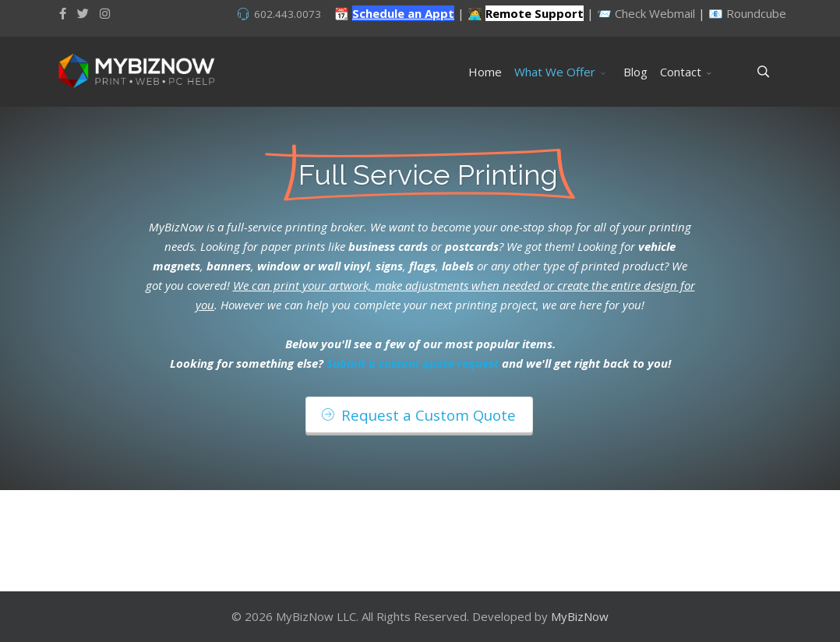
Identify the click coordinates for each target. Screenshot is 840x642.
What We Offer (555, 72)
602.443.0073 (288, 14)
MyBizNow (580, 616)
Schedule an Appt (403, 13)
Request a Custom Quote (419, 415)
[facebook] (63, 13)
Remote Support (535, 13)
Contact (681, 72)
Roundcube (756, 13)
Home (485, 72)
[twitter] (83, 13)
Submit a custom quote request (413, 363)
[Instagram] (105, 13)
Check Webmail (655, 13)
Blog (635, 72)
